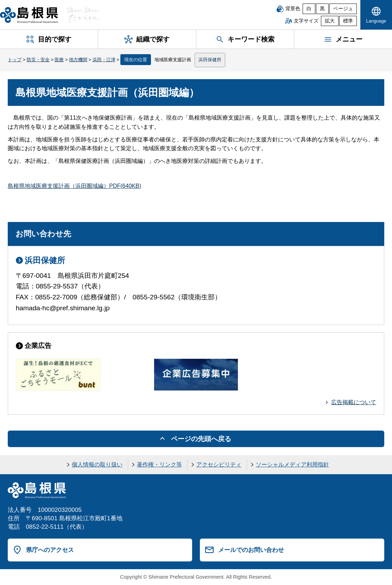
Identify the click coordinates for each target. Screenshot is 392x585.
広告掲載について (354, 402)
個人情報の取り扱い (97, 465)
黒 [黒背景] (322, 9)
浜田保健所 (210, 60)
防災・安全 (38, 60)
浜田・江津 (104, 60)
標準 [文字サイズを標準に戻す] (348, 21)
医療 (59, 60)
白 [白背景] (309, 9)
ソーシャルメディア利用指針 (292, 465)
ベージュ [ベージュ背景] (343, 9)
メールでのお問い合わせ (251, 550)
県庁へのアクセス (50, 550)
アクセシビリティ (219, 465)
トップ (15, 60)
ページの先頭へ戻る (201, 439)
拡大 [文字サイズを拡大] (330, 21)
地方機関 (78, 60)
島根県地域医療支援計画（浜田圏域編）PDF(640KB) (74, 186)
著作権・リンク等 (159, 465)
